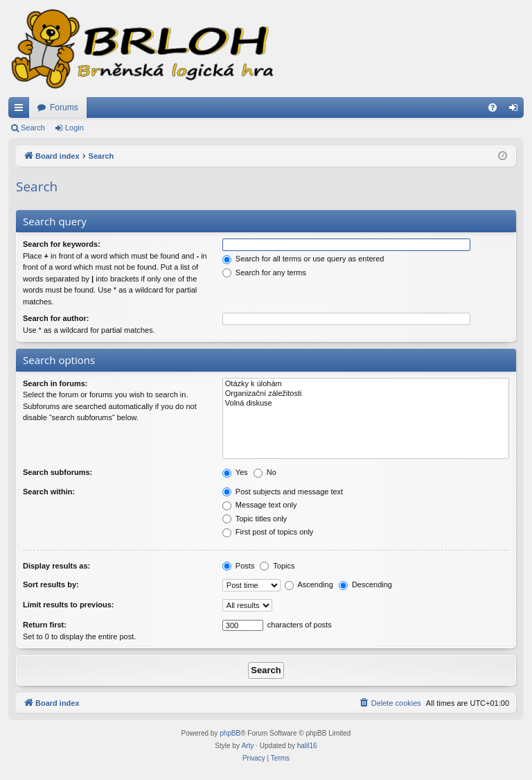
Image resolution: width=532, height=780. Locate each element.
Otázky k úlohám (366, 384)
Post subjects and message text (283, 492)
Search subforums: (57, 472)
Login (74, 128)
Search (33, 128)
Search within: (49, 492)
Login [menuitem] (516, 110)
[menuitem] (493, 107)
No (265, 472)
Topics (277, 566)
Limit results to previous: (68, 605)
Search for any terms (264, 272)
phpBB (230, 733)
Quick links (21, 110)
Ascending (309, 584)
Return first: (45, 625)
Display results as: (56, 566)
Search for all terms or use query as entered (303, 259)
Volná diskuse (366, 404)
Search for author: (56, 318)
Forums (64, 107)
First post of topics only (268, 532)
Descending (365, 584)
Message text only (260, 505)
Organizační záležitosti (366, 394)
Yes (235, 472)
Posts (239, 566)
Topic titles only (255, 519)
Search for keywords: (62, 244)
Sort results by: (51, 584)
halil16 (307, 746)
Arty (248, 746)
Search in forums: (55, 383)
